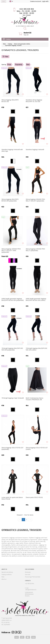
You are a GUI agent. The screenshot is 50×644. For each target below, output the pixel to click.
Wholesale (28, 572)
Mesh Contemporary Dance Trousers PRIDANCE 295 (35, 399)
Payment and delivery (7, 572)
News (3, 577)
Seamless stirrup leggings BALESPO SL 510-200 (34, 101)
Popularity (19, 65)
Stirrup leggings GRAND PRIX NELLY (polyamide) (35, 250)
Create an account (36, 1)
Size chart (28, 575)
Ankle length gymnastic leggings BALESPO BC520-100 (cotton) (36, 299)
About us (4, 579)
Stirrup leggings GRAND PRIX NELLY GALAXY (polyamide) (35, 200)
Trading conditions (7, 575)
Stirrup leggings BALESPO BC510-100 (10, 101)
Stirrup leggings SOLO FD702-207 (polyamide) (12, 448)
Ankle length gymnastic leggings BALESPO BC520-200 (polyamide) (13, 299)
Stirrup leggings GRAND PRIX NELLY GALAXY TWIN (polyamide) (11, 251)
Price (9, 65)
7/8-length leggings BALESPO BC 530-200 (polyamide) (12, 349)
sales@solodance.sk (31, 590)
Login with (45, 1)
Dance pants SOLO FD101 (34, 497)
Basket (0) (27, 33)
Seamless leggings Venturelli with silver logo (12, 150)
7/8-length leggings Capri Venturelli (13, 398)
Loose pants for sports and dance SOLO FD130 (12, 498)
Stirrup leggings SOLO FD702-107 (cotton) (37, 448)
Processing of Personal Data (33, 577)
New (28, 65)
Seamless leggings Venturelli (35, 150)
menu (4, 1)
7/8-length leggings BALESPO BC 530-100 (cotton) (37, 349)
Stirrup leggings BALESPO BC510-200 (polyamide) (10, 200)
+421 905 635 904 (26, 9)
